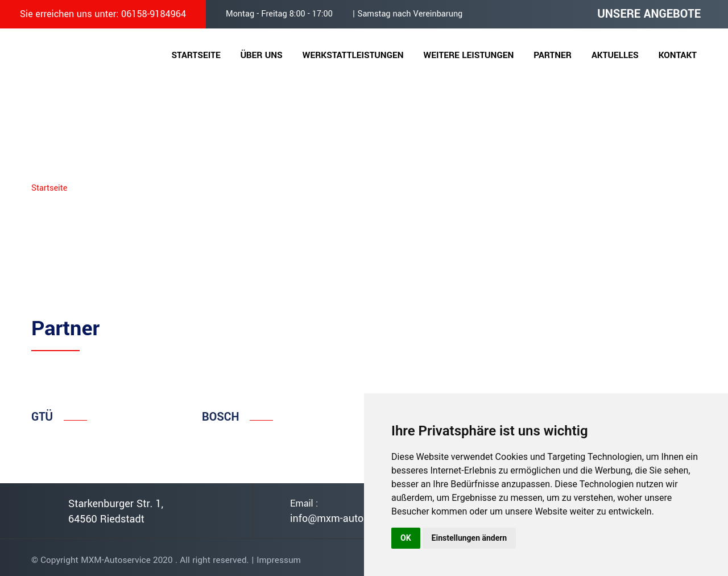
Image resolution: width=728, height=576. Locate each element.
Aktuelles (615, 55)
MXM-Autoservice (116, 560)
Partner (553, 55)
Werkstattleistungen (353, 55)
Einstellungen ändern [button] (470, 538)
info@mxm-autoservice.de (350, 519)
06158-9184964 (154, 14)
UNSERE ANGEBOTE (649, 14)
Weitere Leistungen (469, 55)
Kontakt (678, 55)
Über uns (262, 55)
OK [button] (406, 538)
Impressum (279, 560)
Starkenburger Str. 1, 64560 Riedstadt (116, 511)
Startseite (196, 55)
